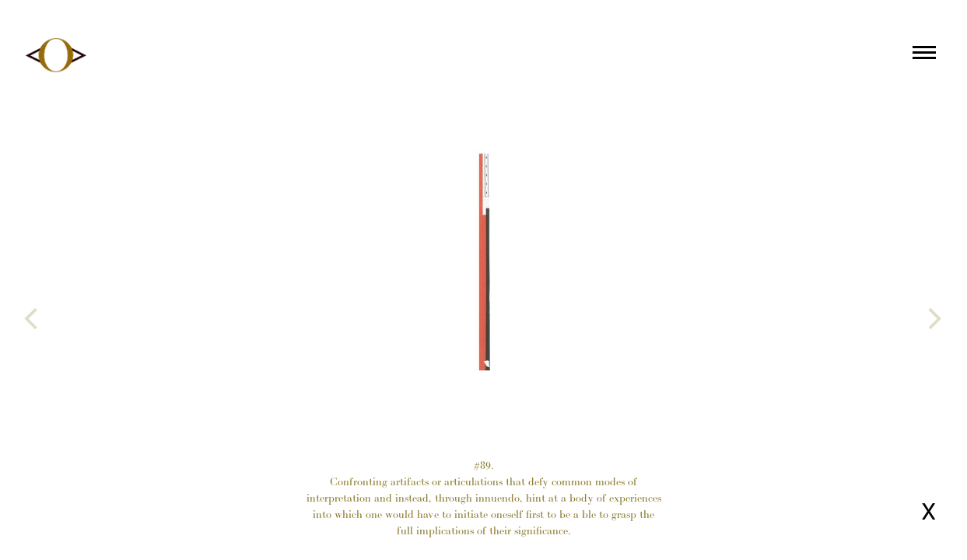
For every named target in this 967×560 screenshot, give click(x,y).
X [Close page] (928, 511)
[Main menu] (924, 55)
